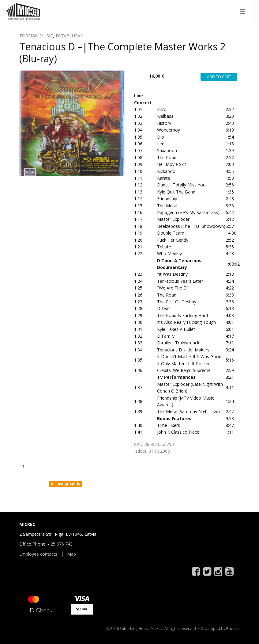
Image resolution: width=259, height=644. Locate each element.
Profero (233, 629)
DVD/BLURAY (69, 36)
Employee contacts (38, 554)
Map (71, 554)
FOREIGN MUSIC (36, 36)
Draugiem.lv (65, 484)
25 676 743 (62, 544)
